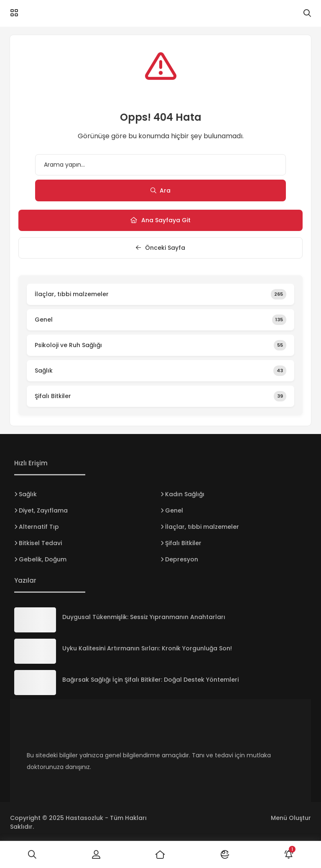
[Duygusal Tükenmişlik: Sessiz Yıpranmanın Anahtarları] (35, 620)
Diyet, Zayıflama (43, 510)
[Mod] (225, 855)
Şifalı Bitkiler (183, 543)
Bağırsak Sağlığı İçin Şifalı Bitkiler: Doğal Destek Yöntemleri (150, 680)
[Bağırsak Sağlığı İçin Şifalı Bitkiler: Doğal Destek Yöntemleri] (35, 683)
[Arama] (307, 13)
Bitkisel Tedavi (40, 543)
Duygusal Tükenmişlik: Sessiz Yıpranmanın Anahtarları (144, 617)
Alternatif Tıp (39, 527)
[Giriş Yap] (97, 855)
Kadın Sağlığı (185, 494)
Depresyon (182, 559)
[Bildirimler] (289, 855)
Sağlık (28, 494)
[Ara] (32, 855)
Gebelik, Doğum (43, 559)
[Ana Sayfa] (160, 855)
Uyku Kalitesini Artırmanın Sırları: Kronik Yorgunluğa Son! (147, 648)
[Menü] (14, 13)
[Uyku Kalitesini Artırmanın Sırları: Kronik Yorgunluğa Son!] (35, 651)
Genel (174, 510)
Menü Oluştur (291, 818)
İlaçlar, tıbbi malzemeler (202, 527)
